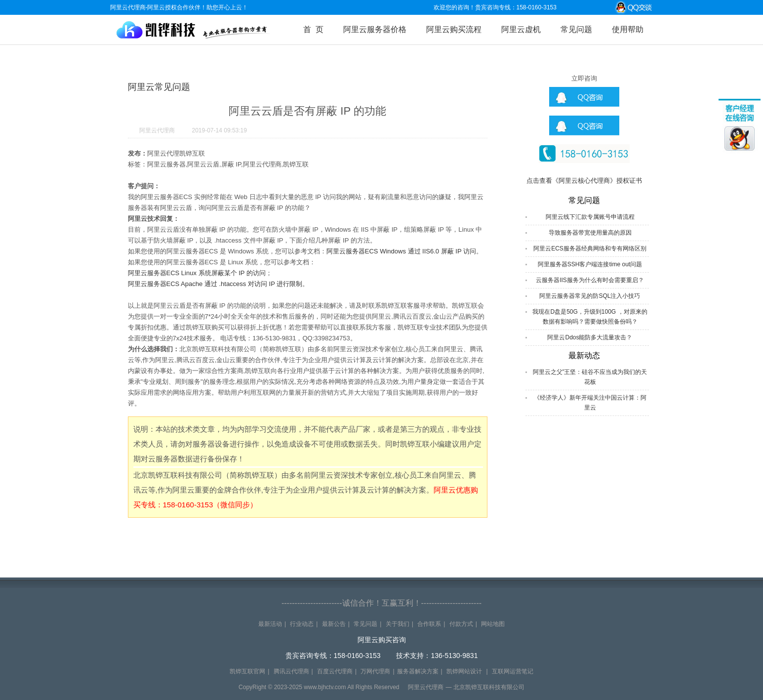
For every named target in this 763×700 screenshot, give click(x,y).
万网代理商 (375, 671)
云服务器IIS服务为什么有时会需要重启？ (590, 280)
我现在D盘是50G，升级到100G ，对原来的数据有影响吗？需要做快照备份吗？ (590, 317)
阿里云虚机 (521, 29)
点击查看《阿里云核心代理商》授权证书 (584, 181)
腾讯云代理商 (291, 671)
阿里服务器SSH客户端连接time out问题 (590, 264)
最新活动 (270, 624)
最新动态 (584, 355)
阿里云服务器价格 (375, 29)
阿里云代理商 (157, 130)
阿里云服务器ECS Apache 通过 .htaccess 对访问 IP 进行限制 (215, 284)
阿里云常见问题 (159, 87)
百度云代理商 (335, 671)
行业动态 (302, 624)
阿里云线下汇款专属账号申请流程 (590, 217)
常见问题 (576, 29)
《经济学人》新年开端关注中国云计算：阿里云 (590, 403)
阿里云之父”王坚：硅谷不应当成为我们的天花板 (590, 377)
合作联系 (429, 624)
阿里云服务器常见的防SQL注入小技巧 (590, 296)
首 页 (313, 29)
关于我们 (398, 624)
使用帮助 (628, 29)
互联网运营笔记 (513, 671)
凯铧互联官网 (247, 671)
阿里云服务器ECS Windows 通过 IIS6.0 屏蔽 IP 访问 (401, 251)
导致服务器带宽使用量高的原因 (590, 233)
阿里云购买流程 (454, 29)
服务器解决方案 (418, 671)
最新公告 (334, 624)
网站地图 (493, 624)
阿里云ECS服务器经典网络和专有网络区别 (590, 248)
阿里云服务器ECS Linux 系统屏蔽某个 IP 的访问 (197, 273)
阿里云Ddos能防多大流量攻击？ (590, 337)
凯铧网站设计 (464, 671)
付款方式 (461, 624)
